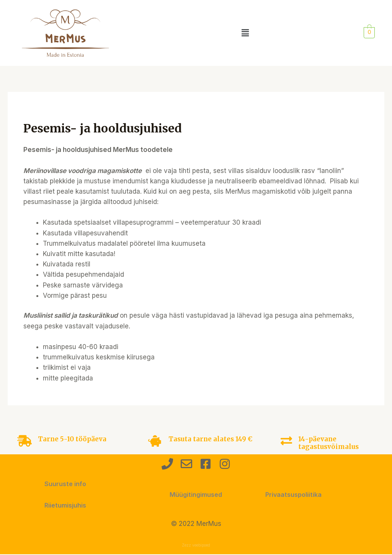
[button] (245, 33)
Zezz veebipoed (196, 545)
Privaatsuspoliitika (295, 495)
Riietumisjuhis (65, 505)
